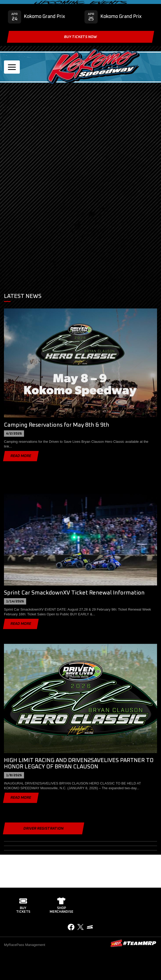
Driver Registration (44, 829)
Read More (21, 456)
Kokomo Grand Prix (44, 17)
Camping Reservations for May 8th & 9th (57, 425)
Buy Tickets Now (80, 37)
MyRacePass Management (25, 945)
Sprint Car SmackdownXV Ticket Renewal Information (74, 593)
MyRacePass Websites (133, 943)
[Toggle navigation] (12, 67)
